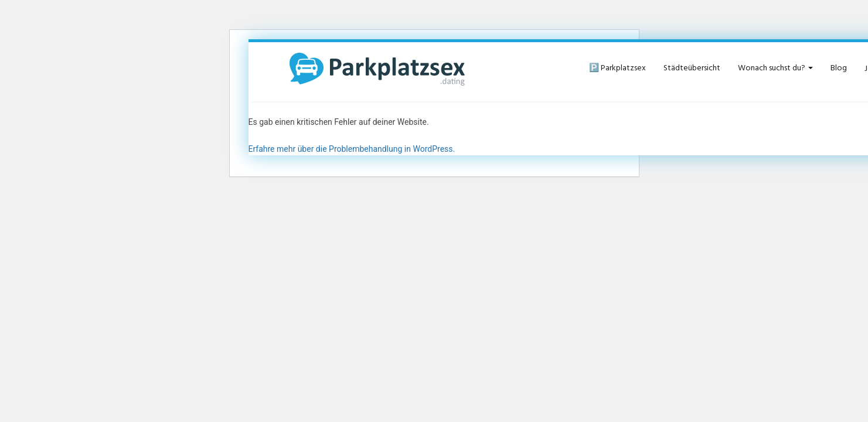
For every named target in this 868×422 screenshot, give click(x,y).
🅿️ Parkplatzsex (617, 68)
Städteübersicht (692, 68)
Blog (839, 68)
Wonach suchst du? (775, 68)
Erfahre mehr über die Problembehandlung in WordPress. (352, 149)
